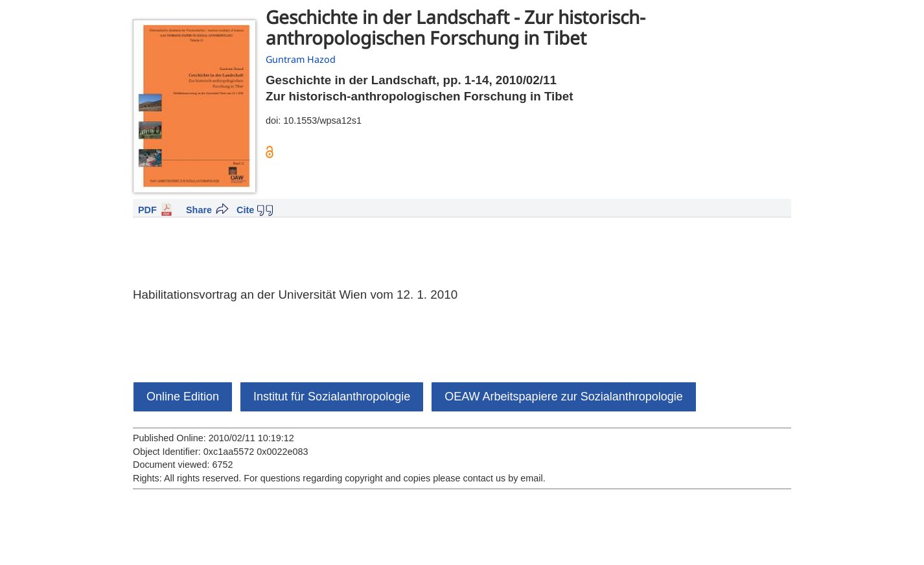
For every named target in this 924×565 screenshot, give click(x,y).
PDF (147, 210)
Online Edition (183, 397)
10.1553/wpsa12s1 (322, 121)
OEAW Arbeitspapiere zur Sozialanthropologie (564, 397)
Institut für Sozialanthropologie (332, 397)
